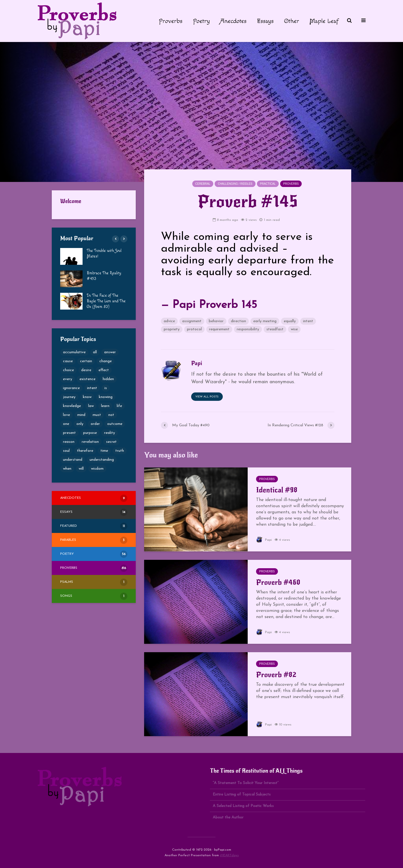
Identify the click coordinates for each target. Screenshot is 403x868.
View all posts (207, 397)
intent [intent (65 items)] (92, 388)
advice (169, 321)
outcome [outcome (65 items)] (115, 424)
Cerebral (203, 184)
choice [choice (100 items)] (68, 370)
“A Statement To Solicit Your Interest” (246, 783)
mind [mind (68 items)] (81, 415)
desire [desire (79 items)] (86, 370)
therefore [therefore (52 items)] (85, 451)
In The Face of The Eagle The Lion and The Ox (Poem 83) (106, 301)
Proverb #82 (276, 675)
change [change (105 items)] (106, 361)
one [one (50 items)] (66, 424)
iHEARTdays (229, 855)
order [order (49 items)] (95, 424)
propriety (172, 329)
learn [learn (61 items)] (105, 406)
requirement (219, 329)
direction (238, 321)
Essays (265, 21)
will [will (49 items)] (81, 469)
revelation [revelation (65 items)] (90, 442)
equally (290, 321)
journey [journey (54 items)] (69, 397)
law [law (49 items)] (91, 406)
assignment (192, 321)
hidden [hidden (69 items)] (108, 379)
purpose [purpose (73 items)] (90, 433)
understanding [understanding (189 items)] (102, 460)
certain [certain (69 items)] (86, 361)
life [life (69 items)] (119, 406)
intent (308, 321)
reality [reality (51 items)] (110, 433)
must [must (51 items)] (97, 415)
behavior (216, 321)
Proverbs (171, 21)
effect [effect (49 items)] (104, 370)
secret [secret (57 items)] (111, 442)
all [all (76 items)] (95, 352)
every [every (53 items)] (68, 379)
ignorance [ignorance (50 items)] (71, 388)
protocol (194, 329)
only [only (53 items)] (80, 424)
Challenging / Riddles (235, 184)
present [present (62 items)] (69, 433)
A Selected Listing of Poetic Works (243, 806)
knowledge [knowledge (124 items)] (72, 406)
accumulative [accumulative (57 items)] (74, 352)
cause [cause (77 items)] (68, 361)
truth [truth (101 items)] (120, 451)
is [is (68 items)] (106, 388)
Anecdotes (233, 21)
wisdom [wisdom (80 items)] (97, 469)
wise (294, 329)
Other (292, 21)
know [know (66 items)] (87, 397)
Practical (268, 184)
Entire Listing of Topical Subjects (242, 795)
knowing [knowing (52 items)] (106, 397)
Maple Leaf (324, 21)
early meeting (265, 321)
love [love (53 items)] (66, 415)
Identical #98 (277, 490)
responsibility (248, 329)
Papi (264, 540)
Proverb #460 (278, 582)
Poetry (201, 21)
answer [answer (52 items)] (110, 352)
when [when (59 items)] (67, 469)
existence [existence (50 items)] (87, 379)
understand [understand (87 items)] (73, 460)
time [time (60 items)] (104, 451)
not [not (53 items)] (111, 415)
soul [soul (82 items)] (66, 451)
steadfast (275, 329)
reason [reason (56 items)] (69, 442)
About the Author (228, 817)
